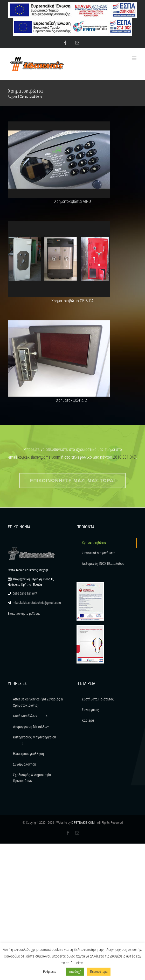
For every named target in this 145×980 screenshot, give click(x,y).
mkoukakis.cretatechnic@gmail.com (37, 603)
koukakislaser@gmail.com (39, 457)
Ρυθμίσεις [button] (50, 972)
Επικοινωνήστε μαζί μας (24, 614)
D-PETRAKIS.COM (83, 823)
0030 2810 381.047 (25, 594)
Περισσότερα (99, 972)
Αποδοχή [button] (75, 972)
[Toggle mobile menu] (134, 58)
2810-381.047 (125, 457)
